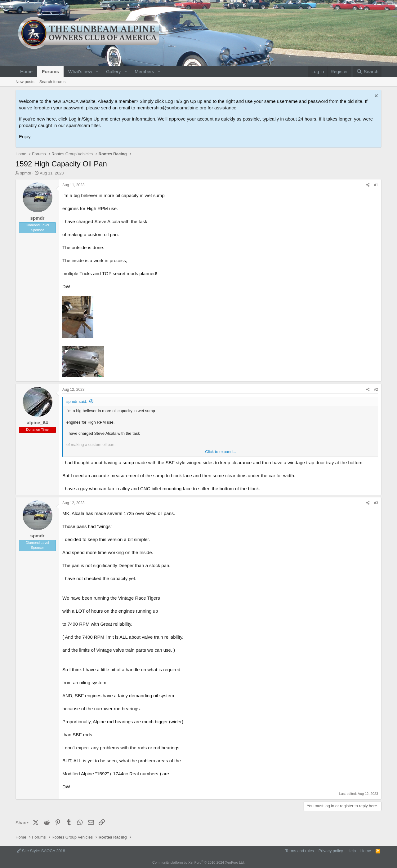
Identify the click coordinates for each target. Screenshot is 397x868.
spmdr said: (77, 401)
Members (144, 71)
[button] (97, 71)
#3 (376, 503)
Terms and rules (300, 851)
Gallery (114, 71)
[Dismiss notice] (375, 97)
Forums (50, 71)
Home (26, 71)
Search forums (53, 82)
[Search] (367, 71)
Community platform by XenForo (198, 862)
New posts (25, 82)
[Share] (368, 185)
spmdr (26, 173)
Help (352, 851)
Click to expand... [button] (221, 452)
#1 (376, 185)
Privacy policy (331, 851)
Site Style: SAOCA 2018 (41, 851)
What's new (80, 71)
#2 (376, 390)
